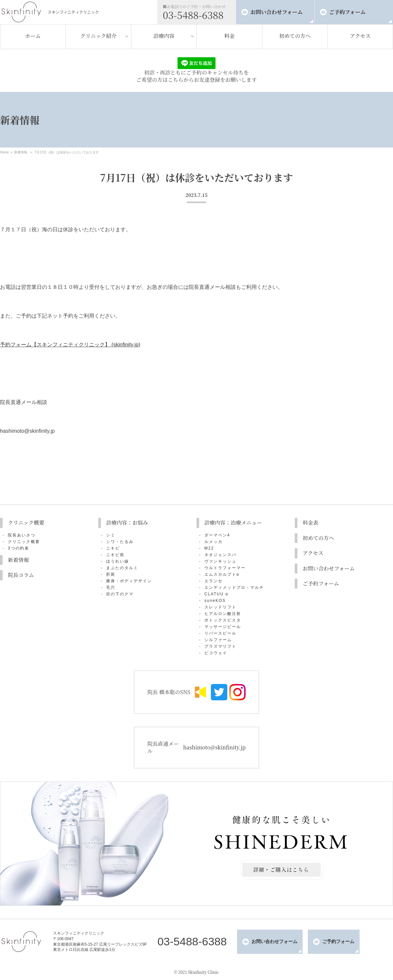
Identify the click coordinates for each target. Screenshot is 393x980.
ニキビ (113, 548)
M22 (209, 548)
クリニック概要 (26, 523)
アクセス (360, 36)
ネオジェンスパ (220, 555)
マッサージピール (223, 627)
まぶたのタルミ (122, 568)
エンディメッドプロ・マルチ (234, 587)
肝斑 (111, 574)
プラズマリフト (220, 646)
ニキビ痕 (115, 555)
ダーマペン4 (217, 535)
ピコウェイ (216, 653)
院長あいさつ (22, 535)
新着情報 (21, 152)
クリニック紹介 (98, 36)
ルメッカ (214, 542)
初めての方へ (295, 36)
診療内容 (164, 36)
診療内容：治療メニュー (233, 523)
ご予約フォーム (347, 12)
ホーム (33, 36)
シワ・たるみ (120, 542)
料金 (229, 36)
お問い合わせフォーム (277, 12)
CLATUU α (216, 594)
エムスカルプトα (222, 574)
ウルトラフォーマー (225, 568)
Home (4, 152)
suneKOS (215, 601)
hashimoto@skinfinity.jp (214, 747)
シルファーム (218, 640)
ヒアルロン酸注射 (223, 614)
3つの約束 (19, 548)
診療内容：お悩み (127, 523)
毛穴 (111, 587)
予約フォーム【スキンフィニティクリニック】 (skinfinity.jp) (70, 345)
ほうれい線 (118, 561)
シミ (111, 535)
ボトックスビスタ (223, 620)
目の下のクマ (120, 594)
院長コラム (21, 575)
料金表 (310, 523)
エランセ (214, 581)
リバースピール (220, 633)
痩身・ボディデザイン (129, 581)
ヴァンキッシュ (220, 561)
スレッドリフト (220, 607)
